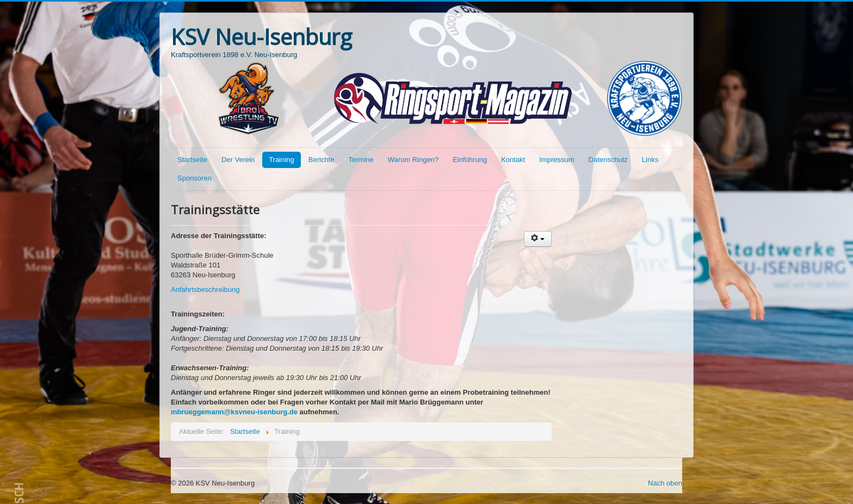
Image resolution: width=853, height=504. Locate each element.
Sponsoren (194, 178)
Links (650, 160)
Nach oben (665, 483)
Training (281, 160)
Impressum (557, 160)
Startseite (192, 160)
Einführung (470, 160)
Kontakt (513, 160)
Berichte (322, 160)
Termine (361, 160)
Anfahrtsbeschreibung (205, 290)
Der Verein (238, 160)
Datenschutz (608, 160)
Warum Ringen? (413, 160)
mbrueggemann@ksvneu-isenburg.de (234, 412)
